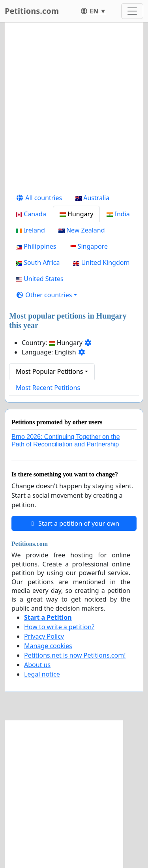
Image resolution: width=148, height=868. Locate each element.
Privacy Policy (44, 636)
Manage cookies (48, 646)
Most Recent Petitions (48, 388)
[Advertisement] (74, 109)
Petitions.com (32, 11)
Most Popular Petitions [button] (50, 371)
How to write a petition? (59, 627)
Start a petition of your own (74, 523)
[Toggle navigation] (132, 11)
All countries (39, 198)
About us (37, 665)
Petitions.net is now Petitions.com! (75, 655)
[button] (46, 295)
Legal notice (42, 674)
